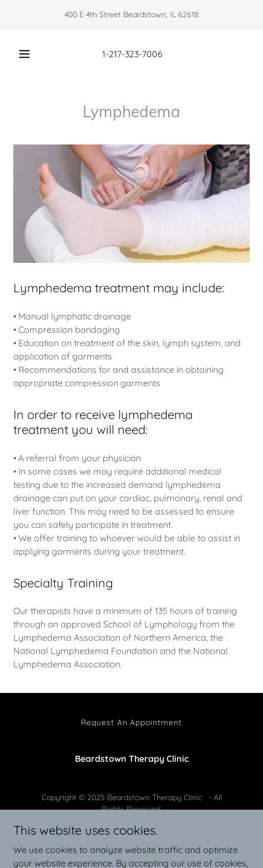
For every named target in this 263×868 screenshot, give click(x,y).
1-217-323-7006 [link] (132, 54)
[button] (24, 54)
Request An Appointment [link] (132, 722)
